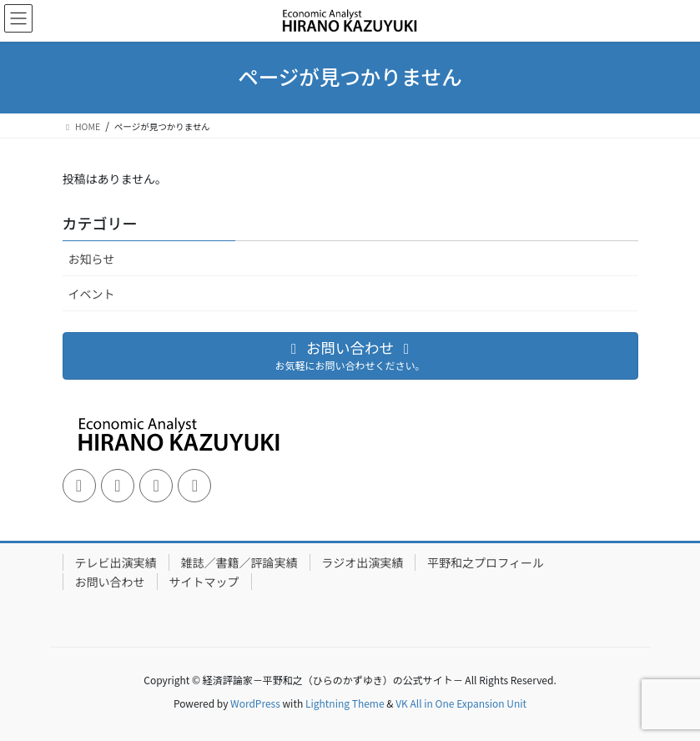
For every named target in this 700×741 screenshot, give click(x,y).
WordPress (255, 703)
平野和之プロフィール (486, 562)
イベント (92, 294)
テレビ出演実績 (116, 562)
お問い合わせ (110, 582)
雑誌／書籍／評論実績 (239, 562)
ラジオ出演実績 (363, 562)
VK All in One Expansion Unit (461, 703)
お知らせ (92, 259)
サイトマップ (204, 582)
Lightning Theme (345, 703)
